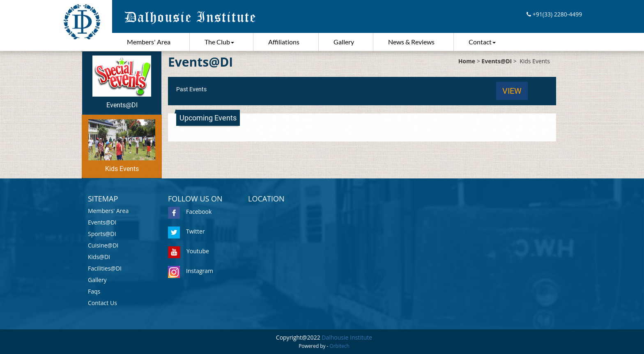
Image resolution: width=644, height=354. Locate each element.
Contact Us (102, 303)
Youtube (189, 251)
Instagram (191, 271)
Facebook (190, 212)
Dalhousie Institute (347, 337)
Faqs (94, 291)
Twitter (186, 231)
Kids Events (122, 146)
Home (467, 61)
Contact (482, 42)
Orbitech (340, 346)
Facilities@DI (105, 268)
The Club (219, 42)
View (512, 91)
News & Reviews (411, 42)
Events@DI (122, 82)
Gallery (344, 42)
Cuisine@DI (103, 245)
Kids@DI (99, 257)
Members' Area (149, 42)
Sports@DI (102, 234)
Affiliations (284, 42)
